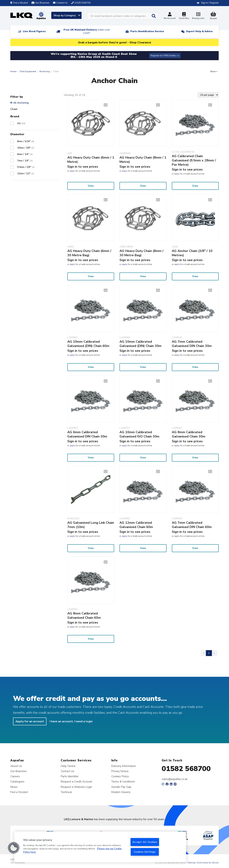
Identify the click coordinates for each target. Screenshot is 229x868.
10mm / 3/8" (26, 148)
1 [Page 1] (209, 653)
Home (13, 71)
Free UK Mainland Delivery (87, 32)
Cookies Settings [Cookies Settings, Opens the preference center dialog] (145, 852)
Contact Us (67, 771)
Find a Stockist (19, 3)
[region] (100, 847)
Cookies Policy (120, 776)
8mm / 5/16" (26, 141)
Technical (66, 792)
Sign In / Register (210, 3)
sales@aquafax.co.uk (175, 779)
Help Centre (68, 766)
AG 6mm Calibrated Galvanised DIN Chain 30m (87, 434)
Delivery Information (124, 766)
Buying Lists (198, 16)
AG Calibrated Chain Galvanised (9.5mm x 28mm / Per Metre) (194, 160)
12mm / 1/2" (26, 173)
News (14, 787)
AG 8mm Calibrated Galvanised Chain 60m (84, 616)
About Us (16, 766)
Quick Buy (184, 16)
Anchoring (45, 71)
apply (72, 171)
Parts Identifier (70, 776)
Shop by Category (67, 15)
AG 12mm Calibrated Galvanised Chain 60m (136, 525)
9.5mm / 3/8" (26, 167)
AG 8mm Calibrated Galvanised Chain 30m (189, 434)
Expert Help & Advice (199, 31)
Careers (15, 776)
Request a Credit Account (76, 781)
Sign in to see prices (83, 167)
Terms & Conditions (123, 781)
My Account (170, 16)
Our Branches (41, 3)
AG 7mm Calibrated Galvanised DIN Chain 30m (192, 344)
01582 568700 (186, 769)
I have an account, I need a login (71, 721)
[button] (14, 848)
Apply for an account (30, 721)
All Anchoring (19, 103)
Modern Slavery (121, 792)
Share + (214, 71)
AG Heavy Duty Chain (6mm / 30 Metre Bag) (89, 253)
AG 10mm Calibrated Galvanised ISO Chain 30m (139, 434)
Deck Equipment (28, 71)
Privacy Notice (120, 771)
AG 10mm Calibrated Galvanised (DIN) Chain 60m (88, 344)
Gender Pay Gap (121, 787)
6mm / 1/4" (25, 154)
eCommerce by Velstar (208, 863)
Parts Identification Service (147, 31)
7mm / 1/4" (25, 161)
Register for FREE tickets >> (165, 56)
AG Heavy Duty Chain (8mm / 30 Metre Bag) (141, 253)
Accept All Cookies (145, 842)
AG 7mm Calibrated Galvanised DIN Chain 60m (192, 525)
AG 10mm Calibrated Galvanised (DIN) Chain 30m (140, 344)
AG (21, 123)
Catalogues (17, 781)
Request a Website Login (76, 787)
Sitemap (192, 863)
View (91, 186)
